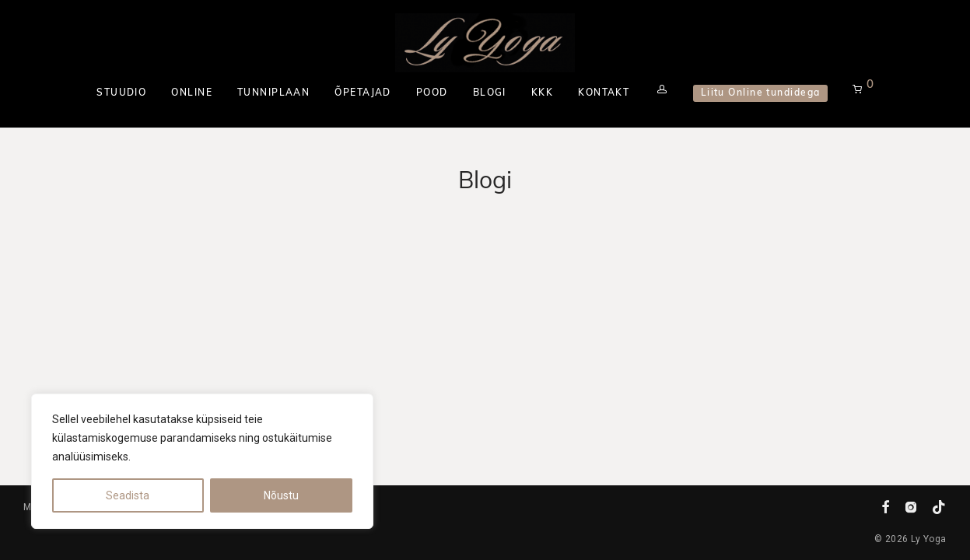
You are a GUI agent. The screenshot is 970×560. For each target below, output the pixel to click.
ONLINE (192, 93)
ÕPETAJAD (363, 93)
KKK (542, 93)
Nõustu (281, 495)
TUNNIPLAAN (273, 93)
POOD (432, 93)
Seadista (128, 495)
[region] (202, 461)
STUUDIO (121, 93)
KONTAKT (604, 93)
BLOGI (490, 93)
